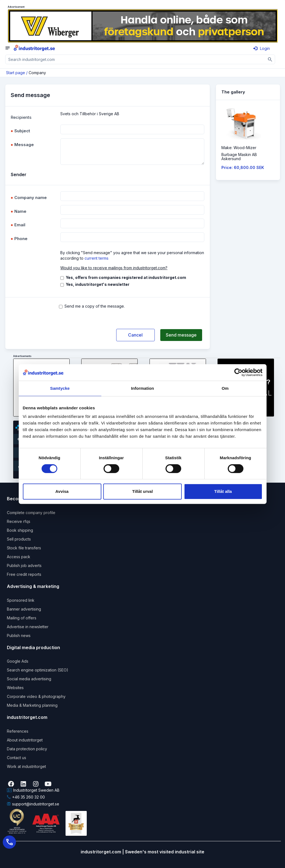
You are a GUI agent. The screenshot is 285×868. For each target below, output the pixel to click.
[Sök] (270, 59)
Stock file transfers (24, 548)
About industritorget (25, 740)
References (18, 731)
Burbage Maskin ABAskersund (239, 157)
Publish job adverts (24, 565)
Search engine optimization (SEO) (38, 670)
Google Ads (18, 661)
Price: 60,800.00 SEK (243, 167)
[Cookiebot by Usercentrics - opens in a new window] (238, 372)
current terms (97, 258)
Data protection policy (27, 749)
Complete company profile (31, 513)
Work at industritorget (26, 766)
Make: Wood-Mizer (239, 148)
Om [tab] (225, 388)
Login (262, 48)
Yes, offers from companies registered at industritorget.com (126, 277)
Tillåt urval (142, 491)
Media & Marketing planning (32, 705)
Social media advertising (29, 679)
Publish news (19, 635)
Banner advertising (24, 609)
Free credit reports (24, 574)
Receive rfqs (19, 521)
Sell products (19, 539)
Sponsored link (21, 600)
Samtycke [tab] (60, 388)
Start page (16, 73)
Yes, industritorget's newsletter (98, 284)
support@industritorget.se (33, 804)
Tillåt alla (223, 491)
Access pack (19, 557)
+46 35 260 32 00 (26, 797)
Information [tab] (143, 388)
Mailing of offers (22, 618)
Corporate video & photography (36, 696)
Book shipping (20, 530)
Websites (15, 688)
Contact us (17, 758)
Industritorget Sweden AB (33, 790)
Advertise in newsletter (28, 627)
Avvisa (62, 491)
